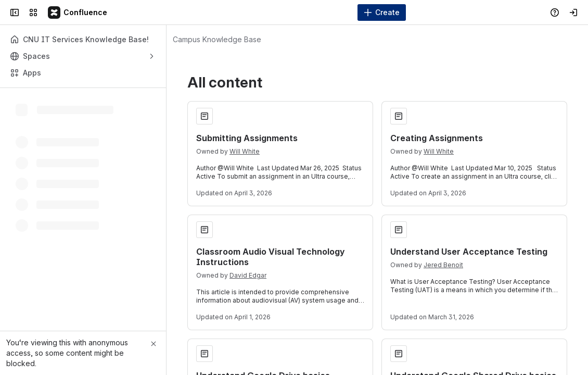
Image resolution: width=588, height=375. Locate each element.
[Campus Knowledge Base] (78, 12)
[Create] (382, 12)
